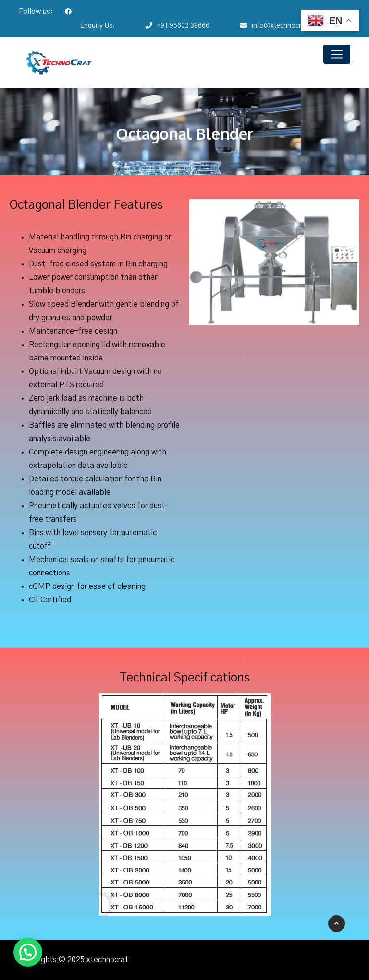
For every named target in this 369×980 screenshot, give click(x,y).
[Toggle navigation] (337, 54)
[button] (28, 952)
